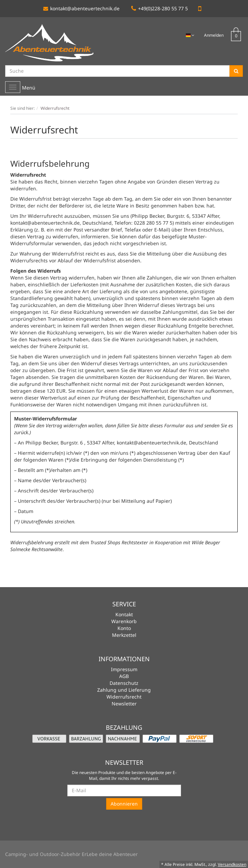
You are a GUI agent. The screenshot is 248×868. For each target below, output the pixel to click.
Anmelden (214, 35)
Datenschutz (124, 683)
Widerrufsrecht (124, 697)
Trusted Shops (105, 542)
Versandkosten (232, 864)
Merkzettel (124, 635)
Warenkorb (124, 621)
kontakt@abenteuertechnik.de (81, 8)
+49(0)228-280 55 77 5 (160, 8)
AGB (124, 676)
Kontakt (124, 614)
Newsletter (124, 704)
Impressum (124, 669)
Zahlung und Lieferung (124, 690)
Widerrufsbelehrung (32, 542)
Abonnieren (124, 804)
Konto (124, 628)
